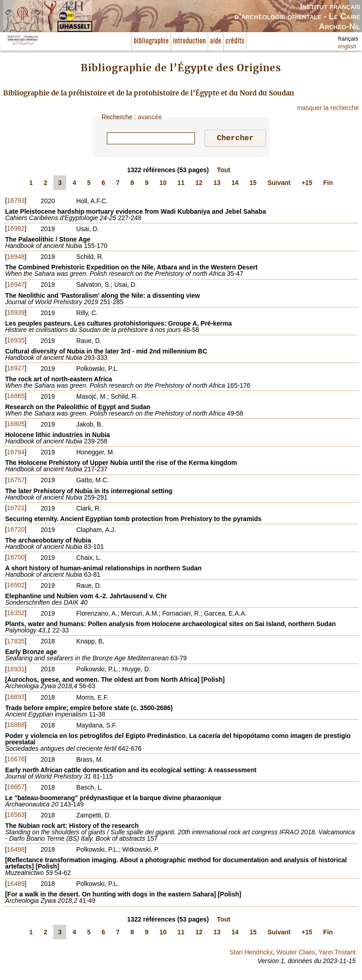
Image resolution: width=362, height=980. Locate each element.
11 (181, 184)
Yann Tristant (337, 954)
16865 (16, 397)
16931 (16, 670)
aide (216, 41)
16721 (16, 509)
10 (163, 184)
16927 (16, 369)
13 (217, 184)
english (347, 47)
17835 (16, 643)
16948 (16, 258)
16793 (16, 202)
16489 (16, 885)
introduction (189, 41)
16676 (16, 760)
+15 (307, 184)
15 (253, 184)
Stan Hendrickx (251, 954)
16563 (16, 816)
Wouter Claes (296, 954)
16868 (16, 726)
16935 (16, 342)
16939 (16, 314)
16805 (16, 425)
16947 (16, 286)
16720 (16, 531)
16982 (16, 230)
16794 (16, 453)
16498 (16, 851)
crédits (235, 41)
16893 (16, 698)
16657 (16, 788)
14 (235, 184)
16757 (16, 481)
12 (199, 184)
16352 (16, 614)
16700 (16, 558)
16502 (16, 586)
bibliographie (151, 41)
